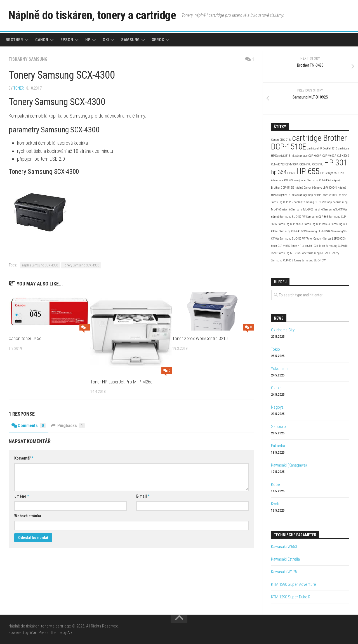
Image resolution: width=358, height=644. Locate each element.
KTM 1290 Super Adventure (294, 584)
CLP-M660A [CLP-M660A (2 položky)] (329, 156)
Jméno (22, 496)
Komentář (24, 458)
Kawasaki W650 (284, 547)
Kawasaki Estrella (285, 559)
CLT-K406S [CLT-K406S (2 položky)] (343, 156)
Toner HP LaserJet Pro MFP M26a (121, 382)
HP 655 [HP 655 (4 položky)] (308, 171)
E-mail (143, 496)
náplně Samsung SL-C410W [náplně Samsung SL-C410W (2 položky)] (331, 209)
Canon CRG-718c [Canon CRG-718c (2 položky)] (281, 140)
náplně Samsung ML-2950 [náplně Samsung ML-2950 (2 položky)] (298, 209)
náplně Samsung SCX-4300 (40, 265)
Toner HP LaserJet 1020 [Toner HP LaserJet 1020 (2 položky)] (304, 246)
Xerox (158, 40)
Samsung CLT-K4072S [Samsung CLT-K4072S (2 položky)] (292, 231)
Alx (70, 633)
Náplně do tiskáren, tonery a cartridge (94, 15)
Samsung (130, 40)
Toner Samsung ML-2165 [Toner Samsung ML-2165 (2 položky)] (286, 253)
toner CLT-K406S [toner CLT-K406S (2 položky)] (280, 246)
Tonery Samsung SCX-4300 (81, 265)
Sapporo (278, 427)
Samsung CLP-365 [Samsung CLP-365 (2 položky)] (317, 217)
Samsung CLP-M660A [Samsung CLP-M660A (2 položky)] (317, 224)
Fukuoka (278, 446)
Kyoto (276, 504)
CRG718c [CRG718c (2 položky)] (318, 164)
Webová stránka (28, 516)
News (279, 318)
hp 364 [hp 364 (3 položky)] (279, 172)
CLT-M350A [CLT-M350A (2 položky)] (292, 164)
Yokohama (280, 369)
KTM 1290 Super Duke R (291, 597)
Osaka (276, 388)
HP (88, 40)
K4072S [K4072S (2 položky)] (288, 180)
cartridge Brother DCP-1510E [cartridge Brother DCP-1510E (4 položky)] (309, 142)
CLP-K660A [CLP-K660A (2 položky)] (315, 156)
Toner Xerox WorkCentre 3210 (200, 338)
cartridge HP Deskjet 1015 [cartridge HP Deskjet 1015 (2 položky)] (322, 148)
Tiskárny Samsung (29, 59)
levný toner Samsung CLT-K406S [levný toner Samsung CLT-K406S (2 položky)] (312, 180)
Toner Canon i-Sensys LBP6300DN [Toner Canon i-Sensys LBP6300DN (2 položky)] (326, 239)
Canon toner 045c (25, 338)
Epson (67, 40)
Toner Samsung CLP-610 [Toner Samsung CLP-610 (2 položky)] (333, 246)
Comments (29, 426)
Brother (14, 40)
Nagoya (277, 407)
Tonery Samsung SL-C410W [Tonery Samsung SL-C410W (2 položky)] (310, 260)
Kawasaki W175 (284, 572)
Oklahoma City (283, 330)
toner (19, 88)
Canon (42, 40)
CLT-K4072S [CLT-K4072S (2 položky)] (278, 164)
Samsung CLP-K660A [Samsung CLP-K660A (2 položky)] (291, 224)
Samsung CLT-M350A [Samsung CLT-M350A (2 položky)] (318, 231)
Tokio (275, 349)
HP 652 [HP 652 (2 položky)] (291, 173)
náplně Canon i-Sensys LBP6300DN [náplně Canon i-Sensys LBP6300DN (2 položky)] (316, 188)
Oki (106, 40)
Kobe (275, 484)
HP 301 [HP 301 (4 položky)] (336, 163)
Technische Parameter (295, 535)
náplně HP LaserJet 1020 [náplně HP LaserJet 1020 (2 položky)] (323, 195)
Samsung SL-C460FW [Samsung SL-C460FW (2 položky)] (293, 239)
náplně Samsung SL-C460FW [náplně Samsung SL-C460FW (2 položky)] (288, 217)
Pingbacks (69, 426)
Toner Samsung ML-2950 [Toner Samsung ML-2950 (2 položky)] (316, 253)
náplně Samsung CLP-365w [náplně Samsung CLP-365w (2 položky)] (310, 202)
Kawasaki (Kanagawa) (289, 465)
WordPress (39, 633)
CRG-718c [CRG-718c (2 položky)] (305, 164)
